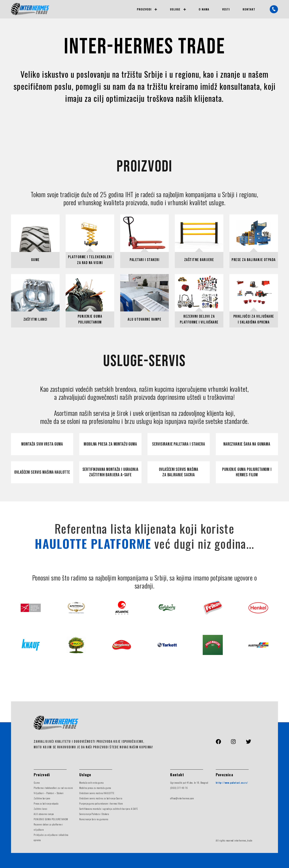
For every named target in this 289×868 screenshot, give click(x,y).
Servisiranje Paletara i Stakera (94, 814)
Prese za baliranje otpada (46, 803)
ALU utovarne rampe (44, 814)
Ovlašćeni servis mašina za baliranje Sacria (179, 472)
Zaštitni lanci (40, 809)
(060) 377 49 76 (179, 788)
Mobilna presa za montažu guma (110, 444)
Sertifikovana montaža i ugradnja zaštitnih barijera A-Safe (110, 472)
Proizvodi (144, 9)
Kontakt (249, 9)
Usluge (175, 9)
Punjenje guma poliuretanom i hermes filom (247, 472)
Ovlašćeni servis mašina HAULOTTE (97, 793)
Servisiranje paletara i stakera (179, 444)
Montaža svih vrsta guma (42, 444)
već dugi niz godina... (144, 543)
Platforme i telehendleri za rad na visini (53, 788)
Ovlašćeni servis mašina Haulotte (42, 472)
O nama (204, 9)
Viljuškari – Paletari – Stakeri (49, 793)
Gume (37, 783)
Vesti (226, 9)
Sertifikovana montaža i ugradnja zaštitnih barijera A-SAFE (108, 809)
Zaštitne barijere (42, 798)
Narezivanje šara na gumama (247, 444)
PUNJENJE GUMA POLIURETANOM (51, 819)
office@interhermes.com (182, 798)
